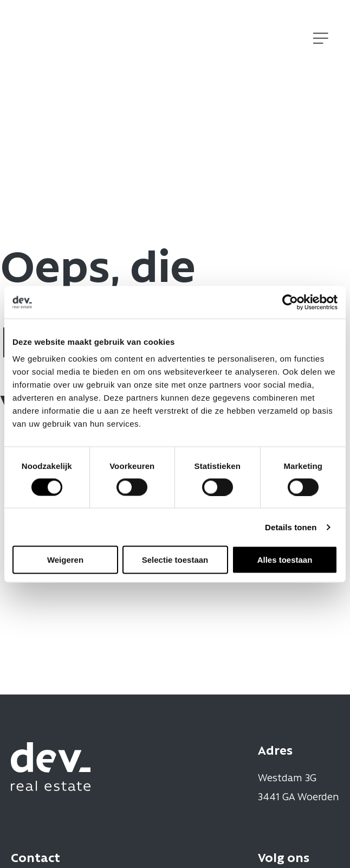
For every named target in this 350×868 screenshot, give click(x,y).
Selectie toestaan (175, 560)
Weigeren (65, 560)
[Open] (321, 38)
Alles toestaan (285, 560)
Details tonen (291, 527)
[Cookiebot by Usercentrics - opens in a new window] (290, 302)
